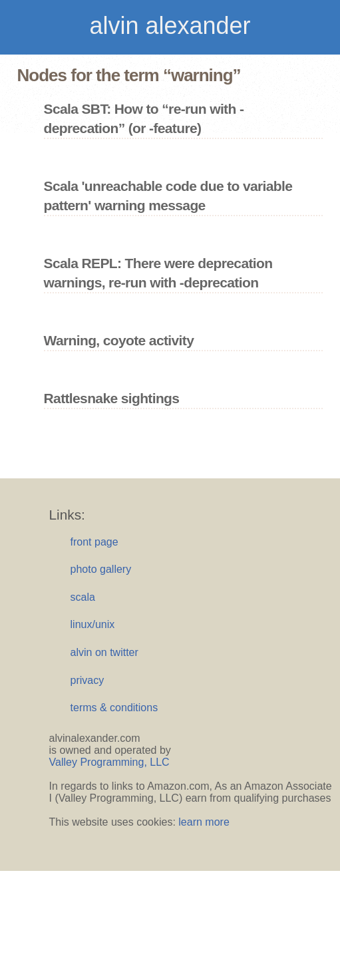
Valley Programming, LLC (109, 762)
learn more (204, 822)
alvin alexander (170, 26)
